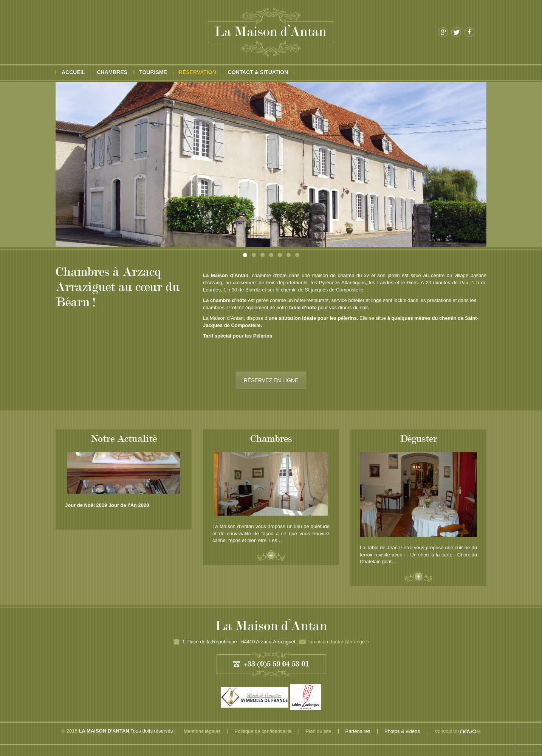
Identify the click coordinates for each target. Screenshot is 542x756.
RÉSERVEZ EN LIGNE (271, 380)
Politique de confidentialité (263, 731)
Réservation (197, 72)
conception (458, 731)
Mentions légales (202, 731)
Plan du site (319, 731)
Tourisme (153, 72)
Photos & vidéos (402, 731)
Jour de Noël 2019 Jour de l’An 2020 (107, 505)
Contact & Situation (258, 72)
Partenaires (358, 731)
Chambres (112, 72)
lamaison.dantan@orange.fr (339, 642)
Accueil (73, 72)
